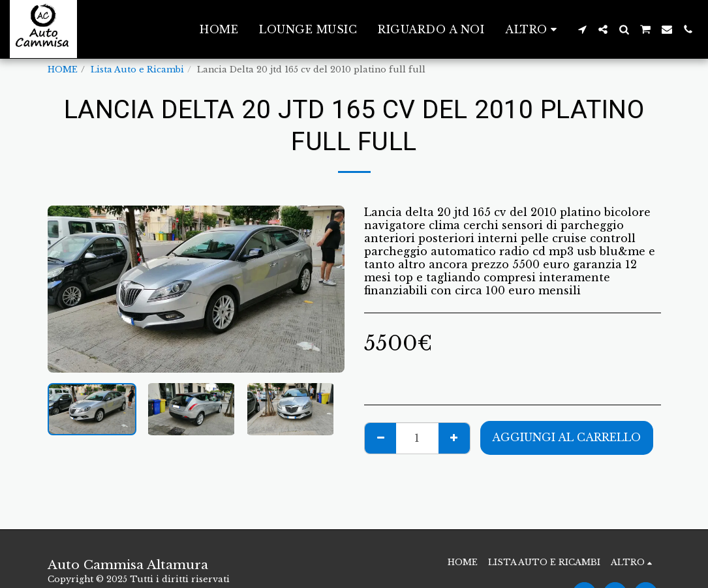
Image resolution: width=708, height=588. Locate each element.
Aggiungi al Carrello (566, 437)
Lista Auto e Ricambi (137, 70)
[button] (582, 29)
